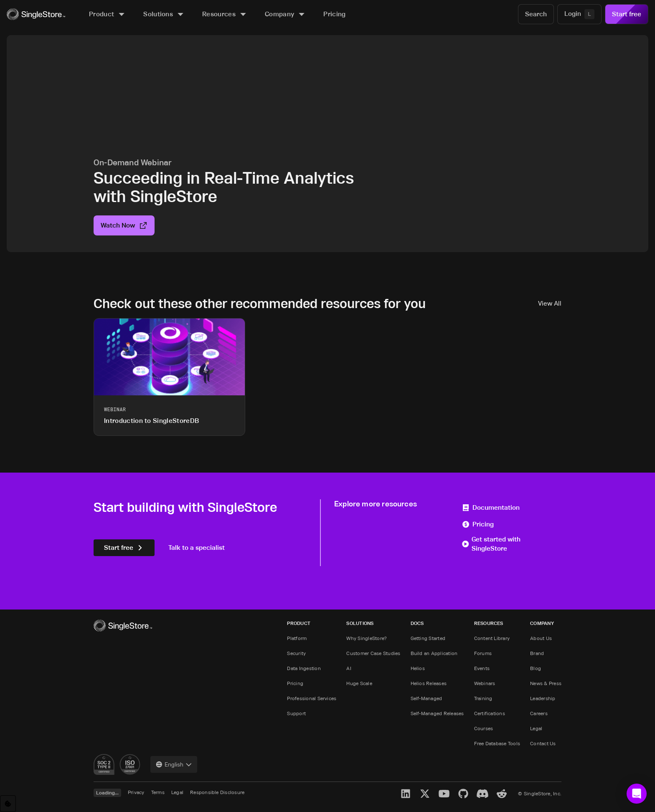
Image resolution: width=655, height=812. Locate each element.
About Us (541, 638)
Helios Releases (429, 683)
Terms (158, 792)
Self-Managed (427, 698)
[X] (425, 794)
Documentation (491, 507)
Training (483, 698)
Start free (627, 14)
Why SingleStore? (367, 638)
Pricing (478, 524)
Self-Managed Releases (437, 713)
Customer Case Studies (373, 653)
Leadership (543, 698)
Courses (484, 728)
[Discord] (482, 794)
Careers (539, 713)
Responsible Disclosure (217, 792)
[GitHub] (463, 794)
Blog (536, 668)
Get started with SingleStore (491, 544)
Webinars (485, 683)
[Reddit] (502, 794)
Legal (536, 728)
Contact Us (543, 743)
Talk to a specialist (197, 548)
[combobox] (174, 764)
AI (349, 668)
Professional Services (312, 698)
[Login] (579, 14)
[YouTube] (444, 794)
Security (296, 653)
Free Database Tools (497, 743)
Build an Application (434, 653)
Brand (537, 653)
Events (482, 668)
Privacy (136, 792)
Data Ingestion (304, 668)
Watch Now (124, 225)
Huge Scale (359, 683)
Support (296, 713)
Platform (297, 638)
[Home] (36, 14)
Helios (418, 668)
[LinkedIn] (406, 794)
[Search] (536, 14)
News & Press (546, 683)
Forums (483, 653)
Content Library (492, 638)
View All (550, 303)
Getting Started (428, 638)
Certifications (490, 713)
